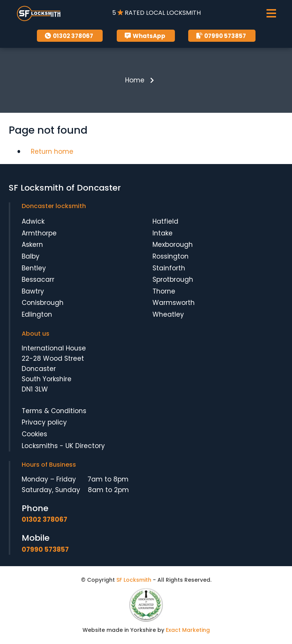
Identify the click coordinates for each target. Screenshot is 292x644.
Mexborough (173, 245)
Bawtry (33, 291)
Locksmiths (40, 446)
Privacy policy (44, 422)
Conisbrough (43, 303)
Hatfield (165, 221)
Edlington (37, 314)
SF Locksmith (134, 580)
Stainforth (169, 268)
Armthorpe (39, 233)
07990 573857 (221, 36)
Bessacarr (38, 279)
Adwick (33, 221)
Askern (32, 245)
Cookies (34, 434)
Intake (163, 233)
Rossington (171, 256)
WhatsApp (145, 36)
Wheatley (168, 314)
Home (135, 80)
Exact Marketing (188, 630)
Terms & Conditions (54, 411)
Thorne (164, 291)
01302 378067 (69, 36)
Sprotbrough (173, 279)
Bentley (34, 268)
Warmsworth (174, 303)
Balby (31, 256)
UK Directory (85, 446)
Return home (52, 152)
